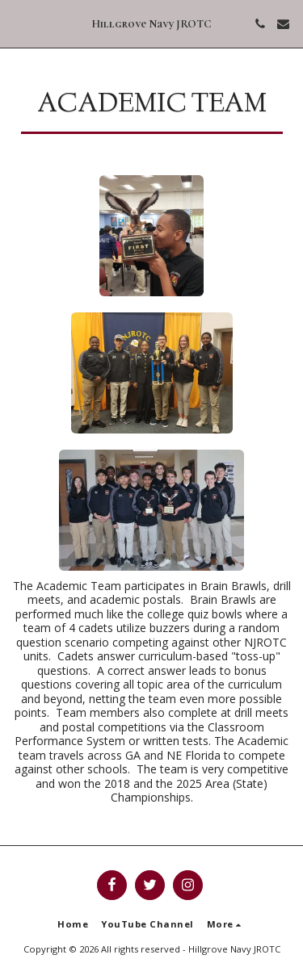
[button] (18, 23)
